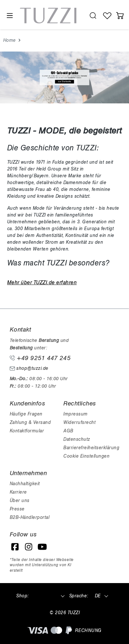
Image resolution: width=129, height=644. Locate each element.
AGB (68, 431)
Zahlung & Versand (30, 422)
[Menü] (9, 16)
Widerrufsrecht (79, 422)
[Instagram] (29, 547)
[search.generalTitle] (93, 16)
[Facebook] (15, 547)
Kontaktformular (27, 431)
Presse (17, 509)
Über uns (20, 501)
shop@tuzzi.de (29, 368)
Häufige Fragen (26, 414)
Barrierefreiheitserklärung (91, 448)
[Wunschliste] (107, 16)
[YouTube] (42, 547)
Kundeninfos (27, 404)
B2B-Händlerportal (30, 517)
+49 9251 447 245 (40, 358)
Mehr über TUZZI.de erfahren (42, 283)
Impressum (76, 414)
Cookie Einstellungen (86, 456)
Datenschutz (77, 439)
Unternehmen (28, 473)
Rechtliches (80, 404)
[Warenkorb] (120, 16)
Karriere (18, 492)
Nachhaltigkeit (25, 484)
